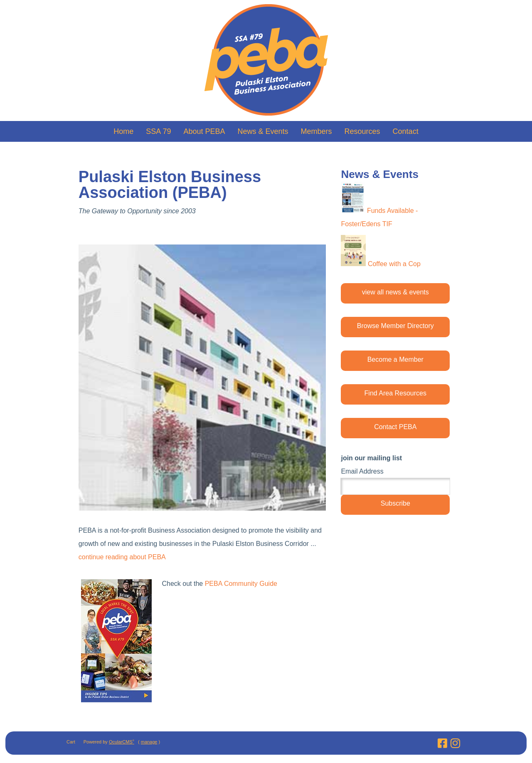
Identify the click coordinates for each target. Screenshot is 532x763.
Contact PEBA (395, 427)
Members (316, 131)
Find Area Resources (395, 393)
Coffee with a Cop (394, 264)
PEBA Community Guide (241, 584)
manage (149, 742)
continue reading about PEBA (122, 557)
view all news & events (395, 292)
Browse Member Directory (395, 326)
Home (123, 131)
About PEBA (204, 131)
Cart (71, 742)
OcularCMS (122, 742)
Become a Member (395, 359)
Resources (362, 131)
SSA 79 (158, 131)
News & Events (263, 131)
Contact (406, 131)
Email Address (362, 471)
